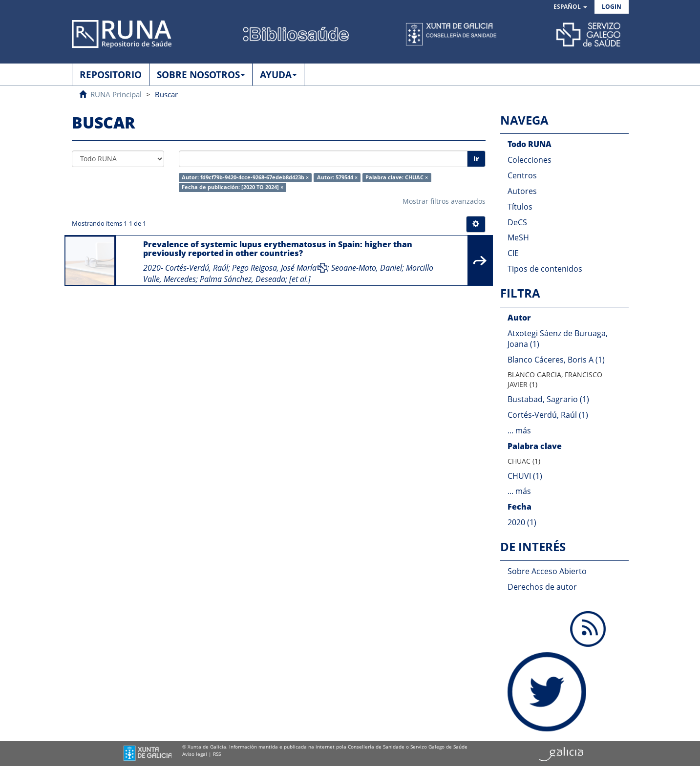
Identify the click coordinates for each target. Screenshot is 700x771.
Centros (522, 175)
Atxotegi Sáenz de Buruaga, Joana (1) (558, 339)
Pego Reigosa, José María (274, 268)
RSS (217, 754)
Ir (476, 159)
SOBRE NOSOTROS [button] (201, 75)
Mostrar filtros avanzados (444, 201)
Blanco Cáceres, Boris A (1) (556, 360)
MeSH (518, 237)
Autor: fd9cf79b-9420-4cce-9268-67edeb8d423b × (245, 177)
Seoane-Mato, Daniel (367, 268)
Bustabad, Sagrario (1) (548, 399)
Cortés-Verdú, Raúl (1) (548, 415)
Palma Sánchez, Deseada (243, 279)
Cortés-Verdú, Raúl (197, 268)
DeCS (517, 222)
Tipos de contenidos (545, 269)
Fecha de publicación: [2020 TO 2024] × (233, 187)
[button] (570, 7)
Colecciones (530, 160)
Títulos (520, 207)
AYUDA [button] (278, 75)
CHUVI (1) (525, 476)
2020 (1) (522, 522)
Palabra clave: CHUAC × (397, 177)
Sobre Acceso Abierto (547, 571)
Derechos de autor (542, 587)
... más (519, 430)
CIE (513, 253)
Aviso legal (195, 754)
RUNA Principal (116, 94)
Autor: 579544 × (337, 177)
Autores (522, 191)
